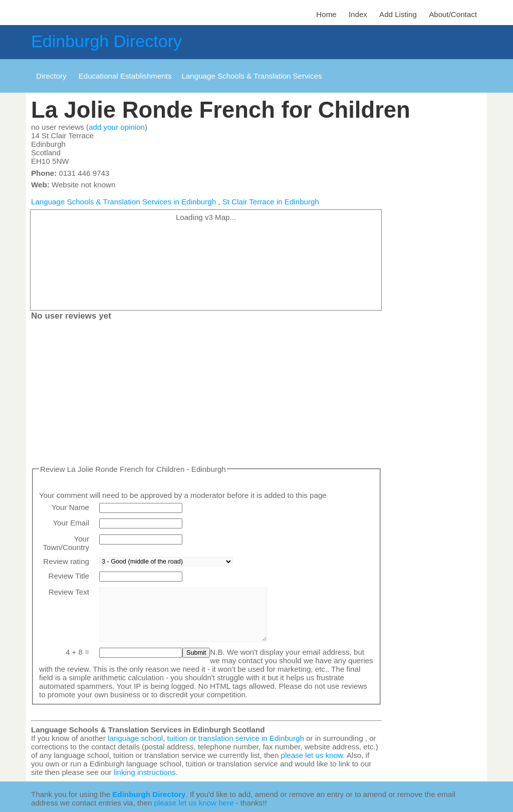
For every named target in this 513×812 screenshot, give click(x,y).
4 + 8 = (77, 652)
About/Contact (453, 14)
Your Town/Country (66, 543)
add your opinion (117, 127)
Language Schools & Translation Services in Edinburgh (123, 202)
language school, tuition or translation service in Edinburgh (206, 738)
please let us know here (194, 803)
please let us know (312, 755)
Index (358, 14)
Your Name (70, 507)
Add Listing (398, 14)
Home (326, 14)
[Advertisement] (206, 395)
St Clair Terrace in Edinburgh (271, 202)
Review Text (69, 592)
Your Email (71, 523)
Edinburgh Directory (106, 41)
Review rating (66, 561)
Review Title (69, 576)
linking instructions (145, 772)
